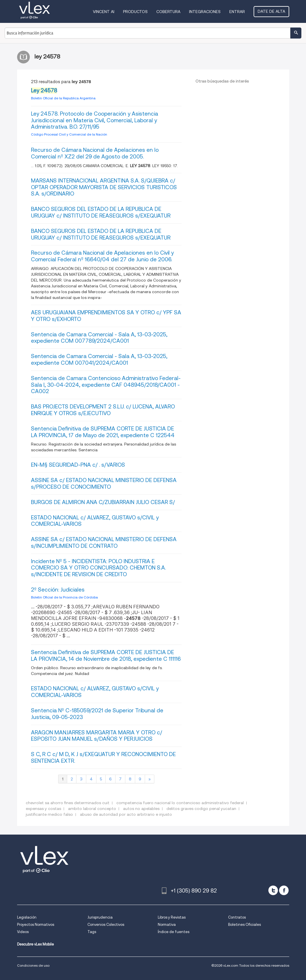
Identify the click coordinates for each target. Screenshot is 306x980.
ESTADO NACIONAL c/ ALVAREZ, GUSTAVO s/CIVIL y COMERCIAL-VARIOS (95, 521)
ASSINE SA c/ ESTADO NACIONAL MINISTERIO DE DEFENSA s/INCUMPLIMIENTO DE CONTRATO (104, 543)
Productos (135, 12)
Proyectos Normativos (36, 925)
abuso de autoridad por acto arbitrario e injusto (126, 814)
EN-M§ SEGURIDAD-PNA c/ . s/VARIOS (78, 465)
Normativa (167, 925)
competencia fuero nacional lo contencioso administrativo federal (180, 803)
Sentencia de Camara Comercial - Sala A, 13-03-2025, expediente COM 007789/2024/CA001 (99, 338)
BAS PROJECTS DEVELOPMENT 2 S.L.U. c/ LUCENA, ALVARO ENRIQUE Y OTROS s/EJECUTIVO (103, 410)
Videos (23, 932)
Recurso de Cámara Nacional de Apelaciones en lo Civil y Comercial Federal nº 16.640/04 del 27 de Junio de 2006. (102, 256)
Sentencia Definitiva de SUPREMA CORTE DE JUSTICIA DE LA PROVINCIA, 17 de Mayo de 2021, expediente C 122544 (103, 432)
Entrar (237, 12)
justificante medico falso (49, 814)
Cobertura (168, 12)
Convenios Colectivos (106, 925)
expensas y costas (43, 809)
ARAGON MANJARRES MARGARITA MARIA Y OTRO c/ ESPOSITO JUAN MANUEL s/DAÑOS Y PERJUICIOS (97, 736)
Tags (92, 932)
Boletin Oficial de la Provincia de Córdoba (64, 597)
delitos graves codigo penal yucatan (201, 809)
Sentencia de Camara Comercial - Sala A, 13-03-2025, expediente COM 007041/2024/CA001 (99, 359)
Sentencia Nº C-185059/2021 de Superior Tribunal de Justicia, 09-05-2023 (97, 714)
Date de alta (271, 11)
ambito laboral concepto (92, 809)
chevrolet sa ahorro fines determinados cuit (68, 803)
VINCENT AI (104, 12)
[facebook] (284, 890)
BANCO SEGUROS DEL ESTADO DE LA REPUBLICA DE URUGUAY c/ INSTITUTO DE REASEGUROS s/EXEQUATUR (101, 212)
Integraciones (205, 12)
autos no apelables (141, 809)
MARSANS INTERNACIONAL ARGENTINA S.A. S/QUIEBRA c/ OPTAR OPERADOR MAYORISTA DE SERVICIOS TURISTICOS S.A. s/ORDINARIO (104, 187)
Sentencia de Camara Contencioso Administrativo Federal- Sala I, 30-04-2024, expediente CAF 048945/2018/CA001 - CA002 (106, 385)
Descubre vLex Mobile (35, 944)
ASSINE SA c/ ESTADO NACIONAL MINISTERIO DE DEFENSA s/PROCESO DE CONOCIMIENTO (104, 483)
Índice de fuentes (174, 932)
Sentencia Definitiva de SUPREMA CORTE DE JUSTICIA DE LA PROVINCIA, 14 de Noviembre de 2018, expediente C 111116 (106, 656)
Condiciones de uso (33, 965)
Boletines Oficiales (244, 925)
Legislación (27, 917)
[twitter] (273, 890)
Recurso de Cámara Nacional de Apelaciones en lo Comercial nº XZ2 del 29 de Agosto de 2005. (95, 153)
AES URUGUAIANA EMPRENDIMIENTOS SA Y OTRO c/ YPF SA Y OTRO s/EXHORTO (106, 316)
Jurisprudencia (100, 917)
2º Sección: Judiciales (58, 590)
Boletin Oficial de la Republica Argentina (63, 98)
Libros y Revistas (172, 917)
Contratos (237, 917)
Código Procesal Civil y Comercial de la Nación (69, 134)
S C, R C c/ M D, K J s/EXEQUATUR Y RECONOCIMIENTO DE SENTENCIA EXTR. (103, 758)
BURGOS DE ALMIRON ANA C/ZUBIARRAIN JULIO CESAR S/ (103, 502)
